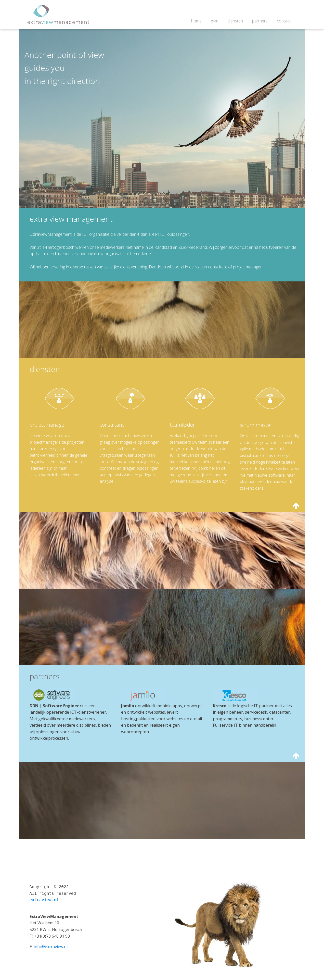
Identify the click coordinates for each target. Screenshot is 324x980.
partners (260, 21)
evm (215, 21)
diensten (235, 21)
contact (284, 21)
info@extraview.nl (51, 947)
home (196, 21)
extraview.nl (44, 900)
